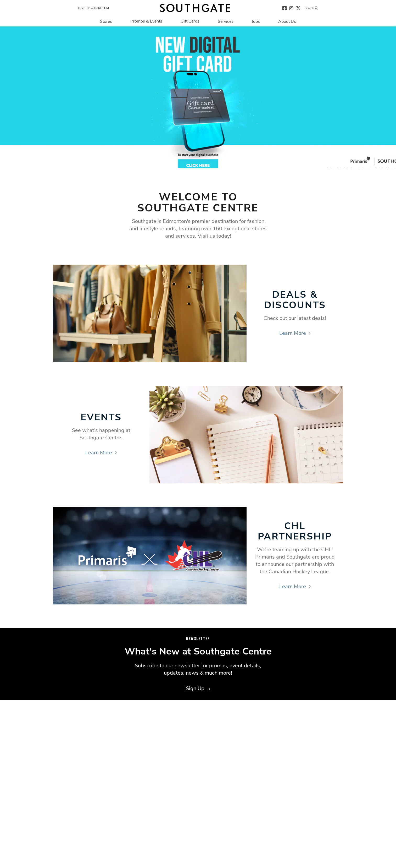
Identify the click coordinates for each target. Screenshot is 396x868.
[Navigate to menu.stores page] (106, 21)
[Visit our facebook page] (285, 8)
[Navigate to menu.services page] (226, 21)
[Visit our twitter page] (298, 8)
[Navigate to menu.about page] (287, 21)
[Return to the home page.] (195, 8)
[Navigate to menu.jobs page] (256, 21)
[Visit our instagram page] (291, 8)
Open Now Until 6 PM (93, 8)
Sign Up (198, 688)
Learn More (295, 333)
